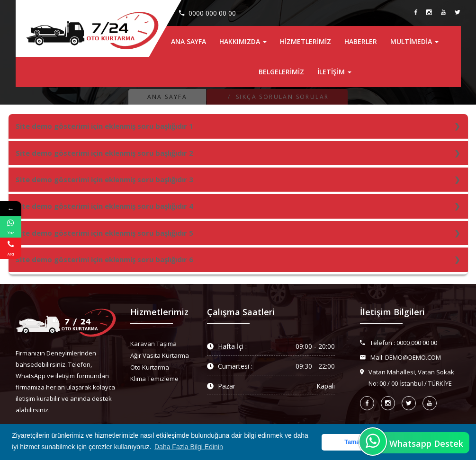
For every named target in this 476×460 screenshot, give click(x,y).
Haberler (361, 41)
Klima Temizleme (154, 379)
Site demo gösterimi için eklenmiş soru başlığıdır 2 (104, 153)
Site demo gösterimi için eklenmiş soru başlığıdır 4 (104, 206)
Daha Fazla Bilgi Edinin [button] (189, 447)
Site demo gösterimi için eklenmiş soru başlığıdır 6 (104, 259)
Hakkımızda (243, 41)
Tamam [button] (355, 442)
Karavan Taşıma (153, 344)
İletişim (334, 72)
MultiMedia (414, 41)
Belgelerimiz (281, 72)
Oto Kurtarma (150, 367)
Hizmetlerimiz (305, 41)
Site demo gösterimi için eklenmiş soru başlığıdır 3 (104, 179)
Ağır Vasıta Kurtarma (160, 355)
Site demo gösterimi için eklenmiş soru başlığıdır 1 (104, 126)
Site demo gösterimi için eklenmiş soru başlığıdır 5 (104, 233)
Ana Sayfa (189, 41)
